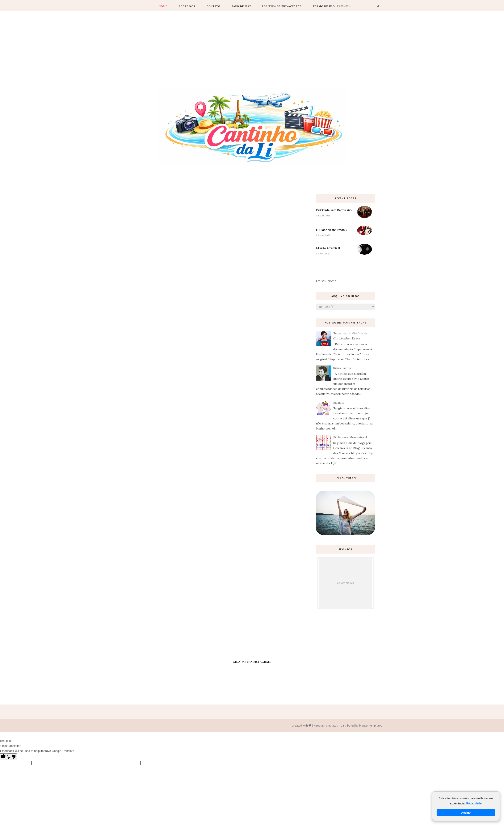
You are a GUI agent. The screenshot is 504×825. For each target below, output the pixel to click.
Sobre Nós (187, 6)
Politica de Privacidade (282, 6)
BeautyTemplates (327, 725)
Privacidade (474, 803)
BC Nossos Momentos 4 (350, 437)
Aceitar (466, 813)
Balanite (339, 403)
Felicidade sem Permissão (334, 210)
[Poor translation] (12, 757)
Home (163, 6)
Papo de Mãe (241, 6)
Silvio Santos (342, 368)
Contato (213, 6)
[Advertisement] (252, 56)
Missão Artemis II (328, 248)
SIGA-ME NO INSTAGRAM (252, 662)
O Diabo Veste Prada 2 (332, 230)
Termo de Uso (324, 6)
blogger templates (371, 725)
